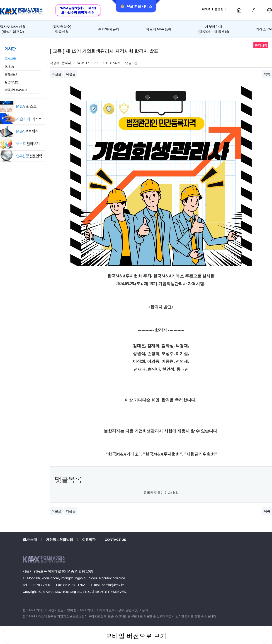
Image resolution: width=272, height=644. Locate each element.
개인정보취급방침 (60, 540)
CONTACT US (115, 540)
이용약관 (89, 540)
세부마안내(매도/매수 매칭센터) (214, 29)
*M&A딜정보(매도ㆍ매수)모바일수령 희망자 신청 (78, 10)
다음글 (71, 74)
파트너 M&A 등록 (159, 29)
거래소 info (264, 29)
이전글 (56, 74)
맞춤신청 (62, 29)
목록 (267, 74)
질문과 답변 (12, 82)
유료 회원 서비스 (136, 6)
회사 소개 (30, 540)
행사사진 (10, 67)
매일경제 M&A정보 (16, 90)
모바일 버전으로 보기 (136, 636)
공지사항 (10, 59)
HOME (206, 9)
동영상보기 (11, 74)
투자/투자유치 (109, 29)
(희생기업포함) (13, 29)
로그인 (219, 9)
